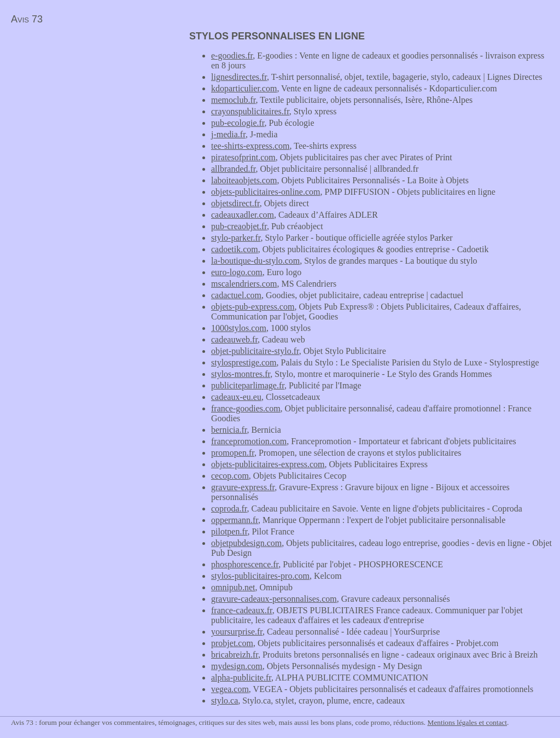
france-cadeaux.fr (242, 610)
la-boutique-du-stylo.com (255, 261)
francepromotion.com (249, 441)
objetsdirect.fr (235, 203)
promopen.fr (233, 453)
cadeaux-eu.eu (236, 397)
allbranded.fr (234, 169)
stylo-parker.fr (236, 238)
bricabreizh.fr (235, 655)
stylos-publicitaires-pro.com (260, 576)
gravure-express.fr (243, 487)
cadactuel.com (236, 295)
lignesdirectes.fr (239, 77)
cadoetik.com (235, 249)
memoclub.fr (234, 100)
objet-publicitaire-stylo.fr (255, 351)
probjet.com (232, 643)
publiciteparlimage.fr (248, 385)
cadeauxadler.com (243, 215)
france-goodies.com (246, 408)
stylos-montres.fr (241, 374)
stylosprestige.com (244, 362)
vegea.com (230, 689)
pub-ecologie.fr (238, 123)
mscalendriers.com (244, 284)
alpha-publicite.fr (241, 678)
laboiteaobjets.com (244, 180)
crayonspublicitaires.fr (250, 111)
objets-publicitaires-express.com (268, 464)
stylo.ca (224, 701)
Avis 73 (27, 19)
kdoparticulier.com (244, 88)
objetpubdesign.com (246, 543)
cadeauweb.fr (234, 339)
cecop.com (230, 476)
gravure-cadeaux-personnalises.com (274, 599)
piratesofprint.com (243, 157)
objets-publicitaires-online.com (266, 192)
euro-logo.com (237, 272)
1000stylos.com (239, 328)
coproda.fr (229, 509)
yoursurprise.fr (237, 632)
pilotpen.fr (229, 531)
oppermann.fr (235, 520)
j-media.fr (228, 134)
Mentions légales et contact (467, 722)
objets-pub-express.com (253, 307)
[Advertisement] (92, 107)
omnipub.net (233, 587)
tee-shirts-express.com (250, 146)
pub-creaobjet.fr (239, 226)
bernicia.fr (229, 430)
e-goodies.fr (232, 56)
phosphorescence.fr (245, 564)
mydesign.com (237, 666)
